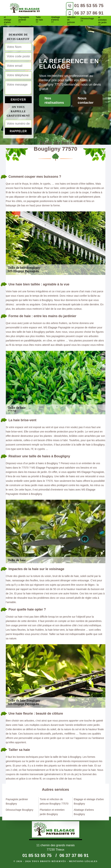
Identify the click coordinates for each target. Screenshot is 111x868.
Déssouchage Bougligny (20, 810)
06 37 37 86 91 (89, 13)
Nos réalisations (54, 100)
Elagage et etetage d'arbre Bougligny (89, 801)
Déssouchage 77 (87, 20)
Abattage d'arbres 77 (55, 20)
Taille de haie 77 (39, 20)
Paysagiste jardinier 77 (24, 20)
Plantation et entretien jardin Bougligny (52, 812)
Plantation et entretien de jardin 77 (103, 20)
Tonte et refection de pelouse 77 (71, 20)
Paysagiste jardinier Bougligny (17, 801)
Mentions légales (83, 861)
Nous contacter (86, 100)
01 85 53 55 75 (89, 6)
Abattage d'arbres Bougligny (84, 812)
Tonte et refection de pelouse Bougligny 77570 (54, 801)
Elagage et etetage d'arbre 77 (8, 20)
